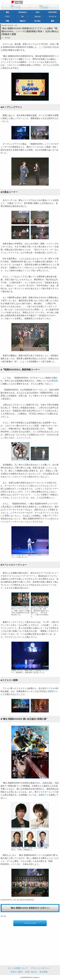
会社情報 (44, 972)
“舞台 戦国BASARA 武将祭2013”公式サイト (30, 908)
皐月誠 (7, 38)
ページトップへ (30, 923)
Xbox (37, 12)
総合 (7, 12)
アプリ (7, 17)
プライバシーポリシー (40, 968)
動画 (53, 21)
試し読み (38, 21)
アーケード (53, 17)
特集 (7, 21)
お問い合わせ (31, 972)
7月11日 (54, 381)
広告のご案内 (16, 972)
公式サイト (53, 691)
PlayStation (23, 12)
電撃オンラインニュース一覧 (16, 7)
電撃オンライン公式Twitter (44, 7)
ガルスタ (38, 17)
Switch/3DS (53, 12)
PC (23, 17)
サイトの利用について (18, 968)
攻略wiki (23, 21)
